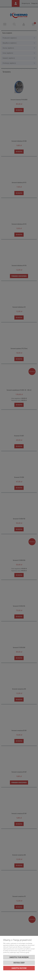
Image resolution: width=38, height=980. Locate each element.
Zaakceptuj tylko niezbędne (19, 957)
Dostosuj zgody (19, 963)
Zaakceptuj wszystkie (19, 968)
